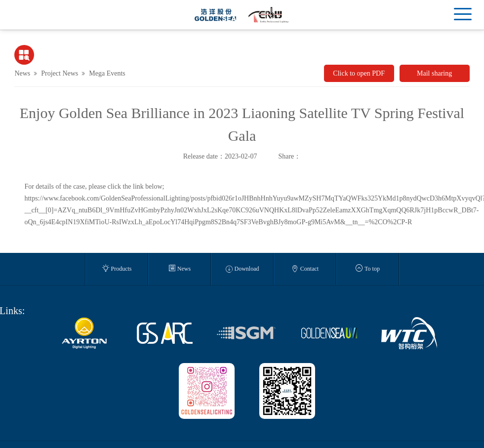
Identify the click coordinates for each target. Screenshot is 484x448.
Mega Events (107, 73)
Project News (60, 73)
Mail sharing (434, 73)
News (22, 73)
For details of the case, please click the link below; (94, 186)
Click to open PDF (359, 73)
